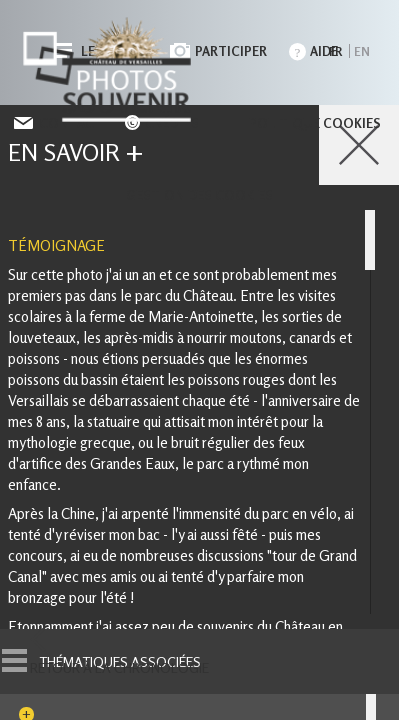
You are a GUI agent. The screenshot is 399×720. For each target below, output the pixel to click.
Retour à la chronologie (119, 668)
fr (335, 51)
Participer (231, 51)
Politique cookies (315, 123)
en (362, 51)
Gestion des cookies (199, 195)
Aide (324, 51)
